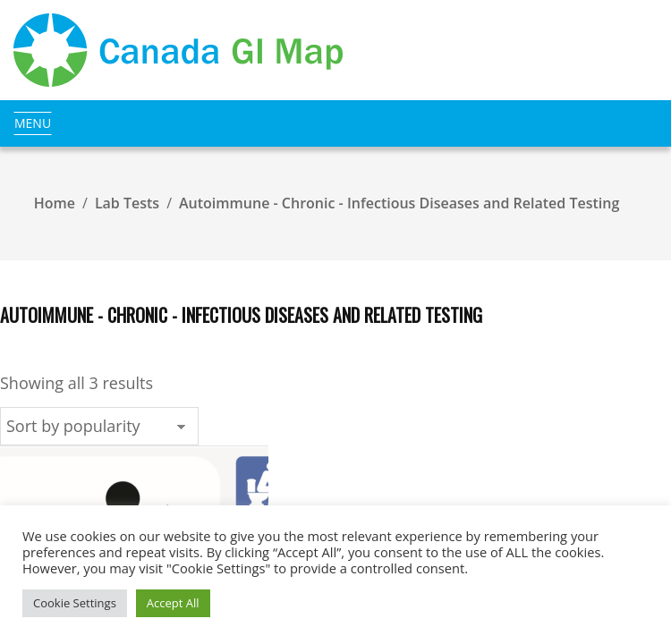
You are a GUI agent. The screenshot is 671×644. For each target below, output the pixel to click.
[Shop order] (99, 426)
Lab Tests (127, 203)
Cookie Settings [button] (75, 603)
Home (55, 203)
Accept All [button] (173, 603)
